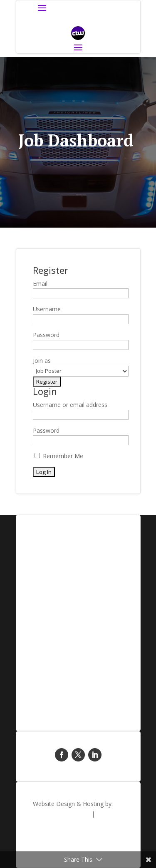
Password (46, 430)
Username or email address (70, 405)
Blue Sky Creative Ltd (61, 814)
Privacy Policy (105, 846)
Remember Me (59, 456)
